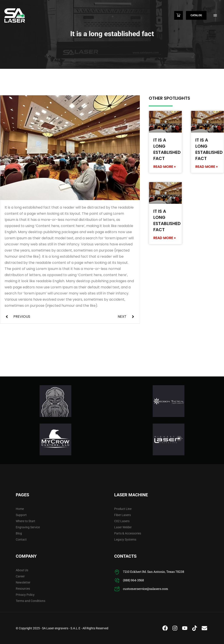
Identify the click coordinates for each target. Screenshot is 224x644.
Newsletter (23, 582)
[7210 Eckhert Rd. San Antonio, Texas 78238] (117, 572)
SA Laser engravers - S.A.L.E (61, 628)
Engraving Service (28, 527)
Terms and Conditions (31, 601)
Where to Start (25, 521)
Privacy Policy (25, 595)
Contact (21, 539)
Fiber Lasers (122, 515)
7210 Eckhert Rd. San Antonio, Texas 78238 (154, 572)
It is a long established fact (167, 149)
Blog (19, 533)
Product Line (123, 509)
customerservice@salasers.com (146, 589)
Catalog (196, 15)
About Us (22, 570)
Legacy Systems (125, 539)
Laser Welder (123, 527)
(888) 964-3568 (133, 580)
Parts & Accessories (128, 533)
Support (21, 515)
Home (20, 509)
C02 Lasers (122, 521)
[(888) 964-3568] (117, 581)
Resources (23, 589)
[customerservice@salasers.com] (117, 589)
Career (20, 576)
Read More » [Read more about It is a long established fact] (164, 167)
